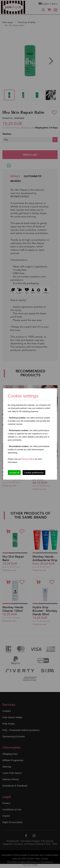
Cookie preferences (34, 473)
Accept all (14, 473)
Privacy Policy (28, 459)
